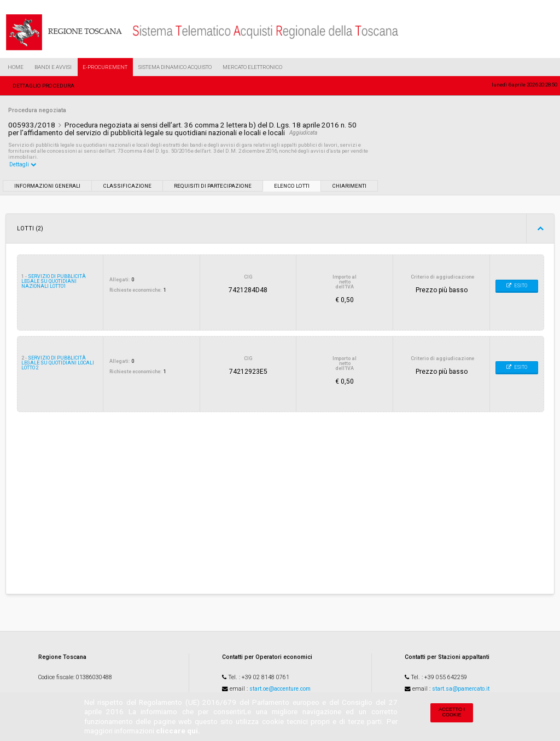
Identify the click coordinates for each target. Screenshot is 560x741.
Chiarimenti (349, 186)
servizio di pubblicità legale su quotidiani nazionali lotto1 (54, 281)
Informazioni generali (47, 186)
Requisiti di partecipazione (213, 186)
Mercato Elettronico (252, 67)
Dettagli (23, 164)
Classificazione (127, 186)
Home (16, 67)
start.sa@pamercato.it (461, 689)
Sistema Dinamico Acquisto (175, 67)
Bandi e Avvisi (53, 67)
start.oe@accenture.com (280, 689)
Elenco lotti (292, 186)
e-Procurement (105, 67)
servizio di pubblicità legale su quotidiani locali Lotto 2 (58, 363)
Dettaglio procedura (43, 86)
